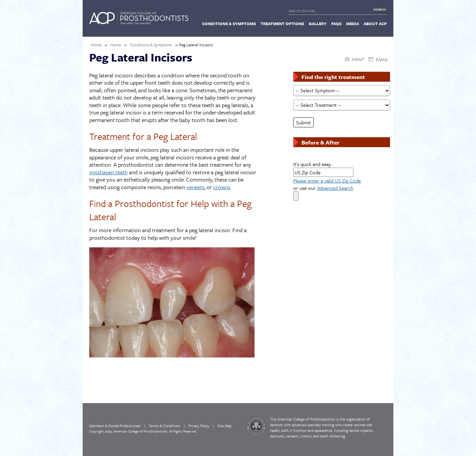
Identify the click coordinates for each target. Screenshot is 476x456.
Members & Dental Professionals (115, 426)
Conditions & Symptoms (151, 45)
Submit (303, 122)
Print (358, 59)
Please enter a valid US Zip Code (327, 181)
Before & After (320, 142)
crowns (222, 187)
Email (382, 59)
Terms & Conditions (164, 426)
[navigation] (238, 23)
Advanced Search (335, 188)
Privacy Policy (199, 426)
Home (96, 45)
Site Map (224, 426)
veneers (195, 187)
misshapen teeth (108, 172)
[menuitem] (229, 23)
